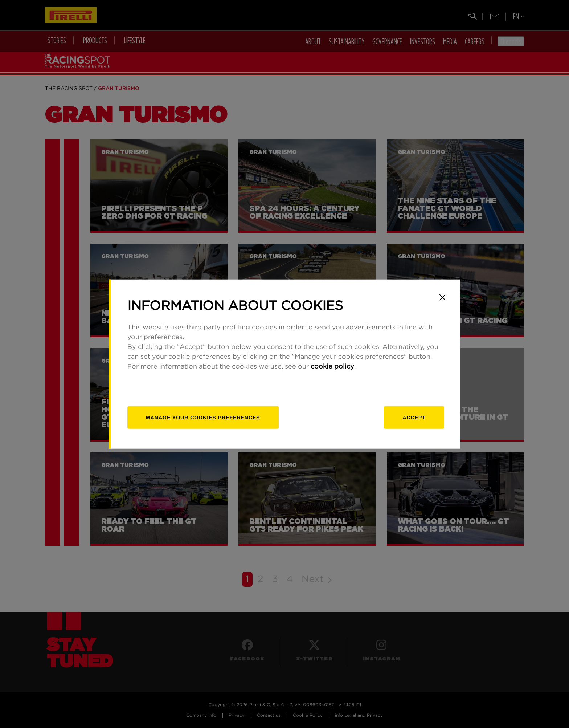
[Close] (442, 297)
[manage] (203, 418)
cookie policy (332, 367)
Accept (414, 418)
